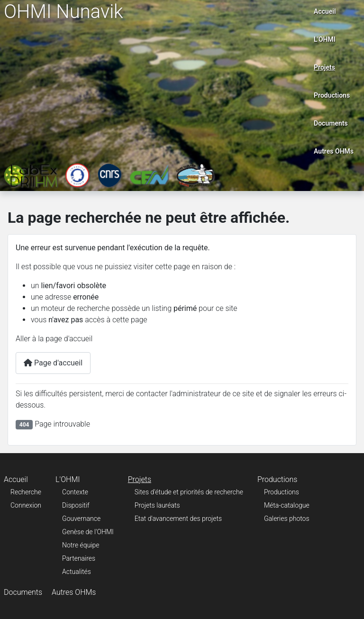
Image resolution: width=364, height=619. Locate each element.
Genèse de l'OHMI (88, 532)
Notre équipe (81, 545)
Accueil (325, 11)
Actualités (77, 572)
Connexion (26, 505)
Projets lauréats (157, 505)
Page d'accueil (53, 363)
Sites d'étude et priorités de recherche (189, 492)
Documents (331, 123)
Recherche (26, 492)
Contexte (75, 492)
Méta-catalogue (287, 505)
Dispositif (76, 505)
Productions (332, 95)
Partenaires (79, 558)
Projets (324, 67)
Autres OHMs (334, 151)
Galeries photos (287, 519)
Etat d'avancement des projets (178, 519)
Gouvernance (81, 519)
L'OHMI (325, 39)
